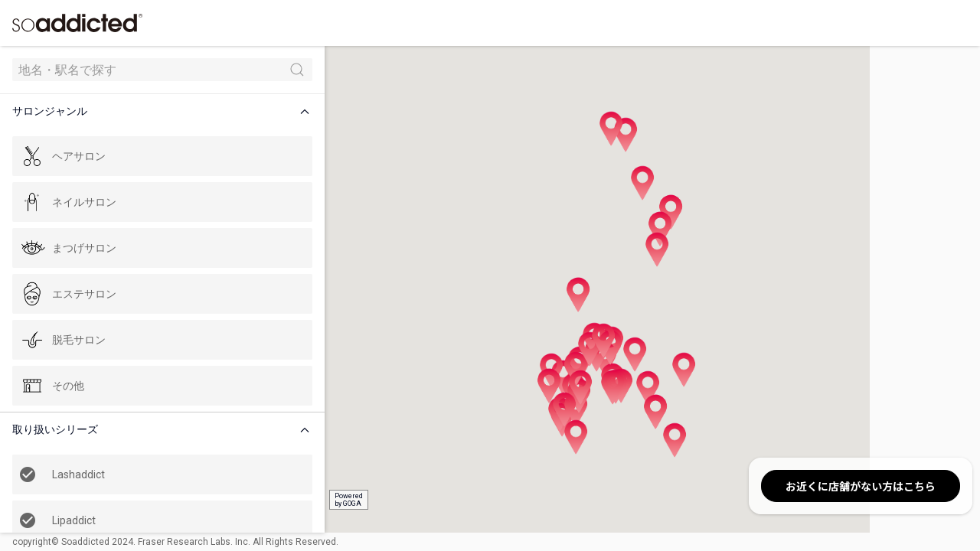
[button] (133, 111)
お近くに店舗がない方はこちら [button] (861, 486)
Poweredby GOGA (284, 500)
